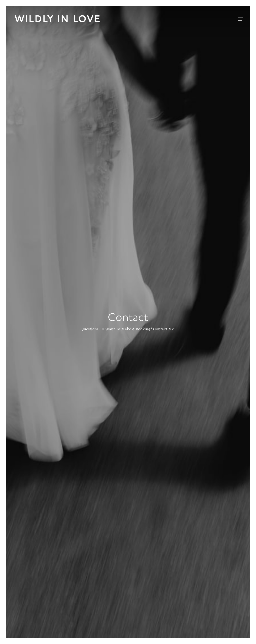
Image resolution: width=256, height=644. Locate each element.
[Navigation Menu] (241, 19)
